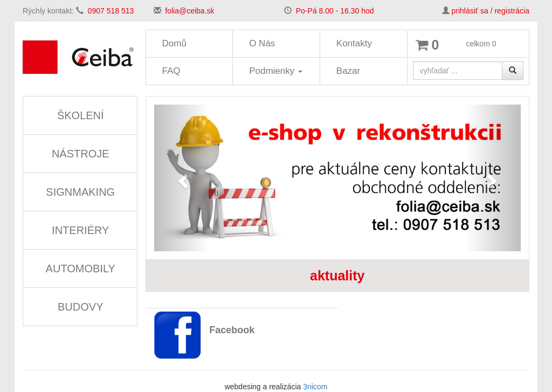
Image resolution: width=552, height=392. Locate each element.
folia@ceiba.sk (189, 11)
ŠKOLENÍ (81, 115)
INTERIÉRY (80, 230)
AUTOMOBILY (81, 269)
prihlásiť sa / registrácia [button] (490, 11)
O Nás (262, 43)
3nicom (315, 387)
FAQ (171, 71)
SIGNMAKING (80, 192)
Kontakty (354, 43)
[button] (182, 178)
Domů (174, 43)
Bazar (348, 71)
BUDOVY (80, 307)
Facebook (232, 330)
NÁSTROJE (81, 154)
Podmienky (276, 71)
